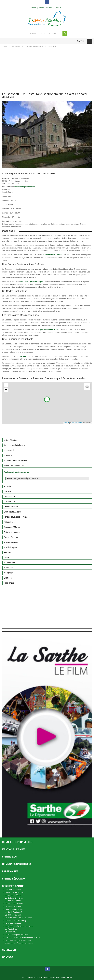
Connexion (9, 950)
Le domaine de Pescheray (16, 921)
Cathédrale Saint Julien (14, 892)
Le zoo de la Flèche (13, 895)
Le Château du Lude (13, 915)
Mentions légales (14, 849)
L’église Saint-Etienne (14, 909)
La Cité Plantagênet (13, 889)
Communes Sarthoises (17, 864)
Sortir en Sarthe (13, 886)
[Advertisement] (47, 69)
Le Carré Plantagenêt (14, 912)
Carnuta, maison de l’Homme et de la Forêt (23, 937)
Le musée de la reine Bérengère (18, 940)
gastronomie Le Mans (49, 329)
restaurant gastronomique (31, 281)
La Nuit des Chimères (14, 898)
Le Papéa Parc (11, 929)
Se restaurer (16, 46)
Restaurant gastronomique (34, 46)
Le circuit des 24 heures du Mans (19, 918)
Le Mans (24, 356)
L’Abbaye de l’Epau (13, 906)
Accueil (5, 46)
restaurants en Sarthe (52, 255)
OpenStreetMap (77, 423)
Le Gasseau (52, 46)
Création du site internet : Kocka (61, 977)
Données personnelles (17, 842)
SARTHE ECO (10, 857)
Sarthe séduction (14, 879)
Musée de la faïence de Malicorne (19, 943)
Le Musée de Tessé (13, 923)
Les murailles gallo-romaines (17, 935)
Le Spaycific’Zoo (12, 932)
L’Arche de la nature (13, 901)
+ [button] (6, 386)
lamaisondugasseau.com (25, 187)
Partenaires (10, 871)
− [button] (6, 390)
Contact (8, 957)
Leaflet (67, 423)
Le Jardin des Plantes (14, 904)
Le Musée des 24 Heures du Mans (19, 926)
